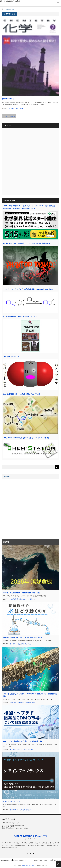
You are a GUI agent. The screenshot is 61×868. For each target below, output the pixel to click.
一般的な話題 (14, 599)
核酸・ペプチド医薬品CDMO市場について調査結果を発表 (23, 741)
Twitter (41, 860)
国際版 (46, 860)
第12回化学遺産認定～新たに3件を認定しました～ (20, 317)
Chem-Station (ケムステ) (30, 836)
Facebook (35, 860)
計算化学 (28, 810)
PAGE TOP (58, 864)
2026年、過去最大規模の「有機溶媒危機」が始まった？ (22, 593)
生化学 (23, 810)
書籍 (21, 108)
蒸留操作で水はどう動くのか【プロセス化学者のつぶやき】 (24, 638)
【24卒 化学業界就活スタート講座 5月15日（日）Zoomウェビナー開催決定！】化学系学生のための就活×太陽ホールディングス (30, 207)
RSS (34, 853)
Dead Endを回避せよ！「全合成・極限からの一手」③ (21, 394)
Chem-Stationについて (6, 860)
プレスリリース (26, 750)
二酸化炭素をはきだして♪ (11, 357)
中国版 (50, 860)
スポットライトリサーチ (17, 703)
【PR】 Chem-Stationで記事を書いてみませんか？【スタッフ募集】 (26, 438)
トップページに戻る (9, 116)
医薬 (32, 750)
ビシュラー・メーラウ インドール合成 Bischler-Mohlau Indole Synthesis (28, 289)
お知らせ (16, 860)
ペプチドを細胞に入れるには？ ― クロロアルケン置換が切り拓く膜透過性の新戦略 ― (30, 695)
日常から (32, 599)
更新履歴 (21, 860)
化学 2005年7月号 (8, 99)
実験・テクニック (26, 644)
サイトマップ (28, 860)
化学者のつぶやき (24, 599)
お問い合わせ (57, 860)
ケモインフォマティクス (12, 801)
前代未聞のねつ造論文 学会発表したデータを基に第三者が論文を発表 (26, 243)
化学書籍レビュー (15, 810)
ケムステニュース (14, 108)
